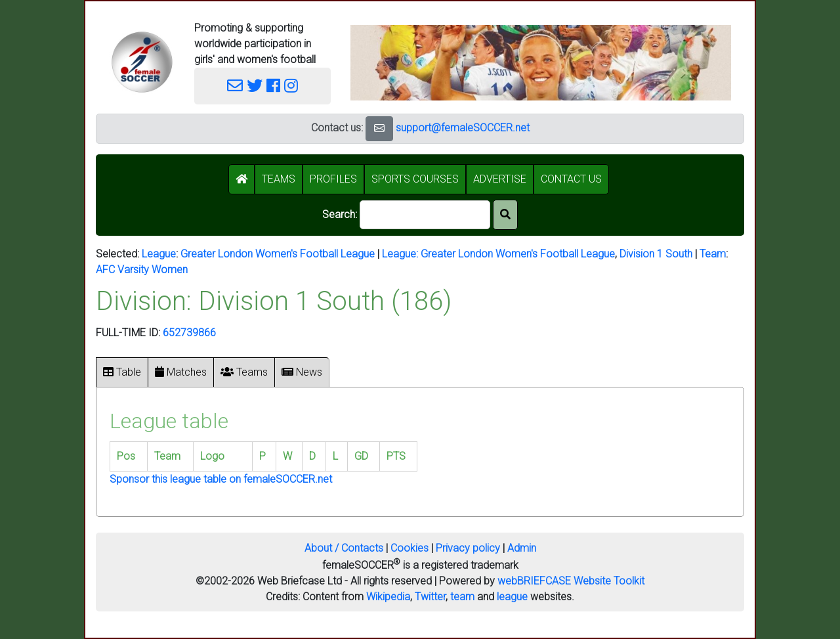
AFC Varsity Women (142, 270)
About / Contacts (344, 548)
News (302, 372)
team (462, 597)
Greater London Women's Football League (278, 254)
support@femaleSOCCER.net (463, 128)
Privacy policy (468, 548)
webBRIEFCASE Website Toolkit (571, 581)
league (512, 597)
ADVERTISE (500, 179)
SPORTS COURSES (415, 179)
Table (122, 372)
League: (401, 254)
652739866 (189, 333)
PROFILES (333, 179)
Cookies (409, 548)
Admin (522, 548)
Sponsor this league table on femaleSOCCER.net (221, 479)
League (159, 254)
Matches (181, 372)
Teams (244, 372)
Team (713, 254)
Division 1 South (656, 254)
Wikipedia (388, 597)
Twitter (430, 597)
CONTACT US (571, 179)
